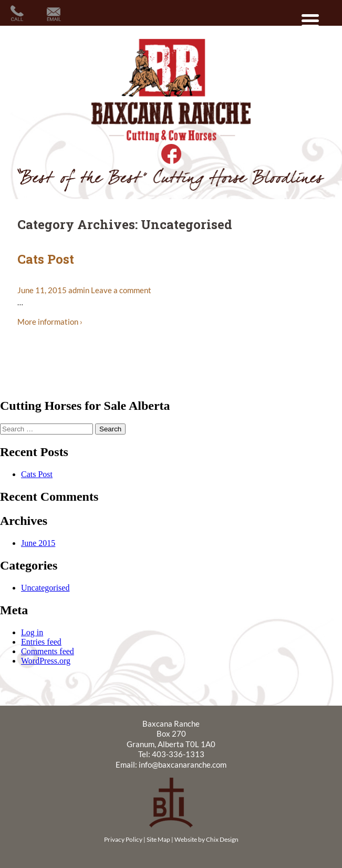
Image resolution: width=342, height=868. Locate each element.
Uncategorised (45, 588)
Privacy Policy (123, 839)
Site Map (158, 839)
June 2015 (38, 543)
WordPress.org (46, 661)
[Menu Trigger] (310, 20)
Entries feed (41, 642)
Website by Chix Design (206, 839)
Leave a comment (121, 290)
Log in (32, 632)
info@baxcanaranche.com (183, 764)
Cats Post (46, 259)
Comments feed (48, 651)
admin (79, 290)
